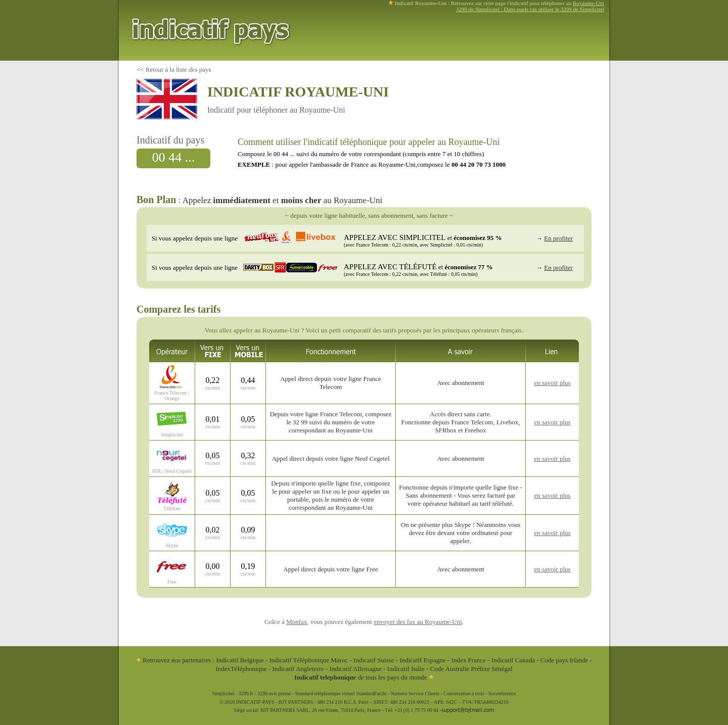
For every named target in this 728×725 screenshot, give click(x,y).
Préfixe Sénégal (492, 669)
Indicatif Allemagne (355, 669)
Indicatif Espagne (422, 660)
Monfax (297, 622)
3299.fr (246, 693)
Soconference (502, 693)
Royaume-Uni (588, 3)
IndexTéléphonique (242, 669)
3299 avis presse (274, 693)
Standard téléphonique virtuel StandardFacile (341, 693)
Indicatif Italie (406, 669)
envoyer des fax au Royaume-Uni (418, 622)
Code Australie (450, 669)
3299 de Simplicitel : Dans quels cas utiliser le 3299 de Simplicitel (530, 9)
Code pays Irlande (564, 660)
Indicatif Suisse (374, 660)
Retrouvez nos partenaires (173, 660)
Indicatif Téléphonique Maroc (309, 660)
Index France (469, 660)
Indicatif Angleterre (298, 669)
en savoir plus (552, 383)
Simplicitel (223, 693)
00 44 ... (174, 157)
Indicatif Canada (513, 660)
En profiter (558, 238)
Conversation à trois (464, 693)
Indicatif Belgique (240, 660)
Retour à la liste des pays (178, 69)
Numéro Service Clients (415, 693)
